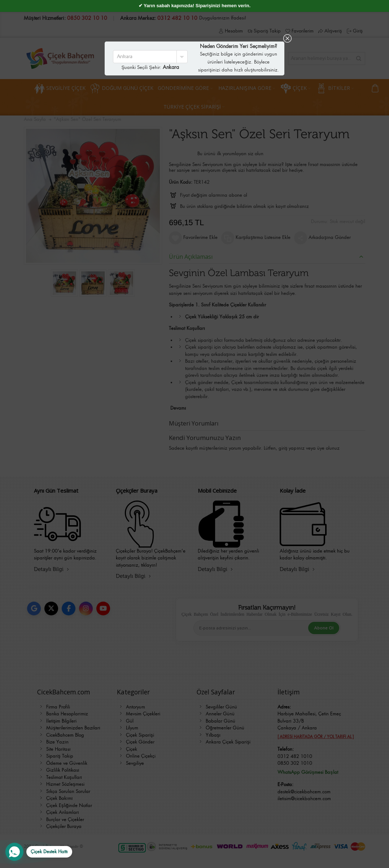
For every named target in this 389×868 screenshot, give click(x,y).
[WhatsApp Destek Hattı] (39, 852)
